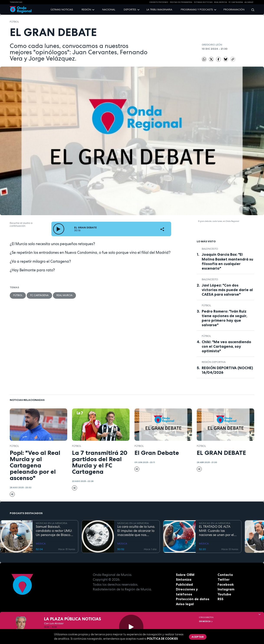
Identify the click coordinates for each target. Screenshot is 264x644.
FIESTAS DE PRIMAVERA (181, 2)
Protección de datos (193, 599)
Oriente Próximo (159, 2)
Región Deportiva (214, 362)
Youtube (224, 594)
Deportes (130, 10)
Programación (234, 10)
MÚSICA (41, 544)
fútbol (14, 22)
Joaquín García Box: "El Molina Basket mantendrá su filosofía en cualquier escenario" (227, 261)
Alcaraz (249, 2)
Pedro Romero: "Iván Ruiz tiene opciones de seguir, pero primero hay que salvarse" (224, 318)
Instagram (226, 589)
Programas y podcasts (197, 10)
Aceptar (198, 637)
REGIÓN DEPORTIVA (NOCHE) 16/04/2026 (227, 370)
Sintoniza (184, 579)
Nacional (109, 10)
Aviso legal (185, 604)
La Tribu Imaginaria (159, 10)
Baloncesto (210, 249)
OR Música (206, 621)
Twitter (224, 579)
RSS (221, 599)
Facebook (226, 584)
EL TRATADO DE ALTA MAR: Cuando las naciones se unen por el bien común (216, 531)
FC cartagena (236, 2)
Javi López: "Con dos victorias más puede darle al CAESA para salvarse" (227, 290)
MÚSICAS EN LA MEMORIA (52, 523)
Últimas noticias (62, 10)
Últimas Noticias (203, 2)
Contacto (225, 575)
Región (86, 10)
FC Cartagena (39, 295)
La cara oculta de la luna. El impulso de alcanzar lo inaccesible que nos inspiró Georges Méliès (136, 531)
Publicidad (184, 584)
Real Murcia (221, 2)
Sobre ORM (185, 575)
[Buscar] (251, 10)
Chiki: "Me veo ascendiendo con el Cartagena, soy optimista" (226, 346)
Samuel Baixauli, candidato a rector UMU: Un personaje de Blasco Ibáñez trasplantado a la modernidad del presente (54, 531)
